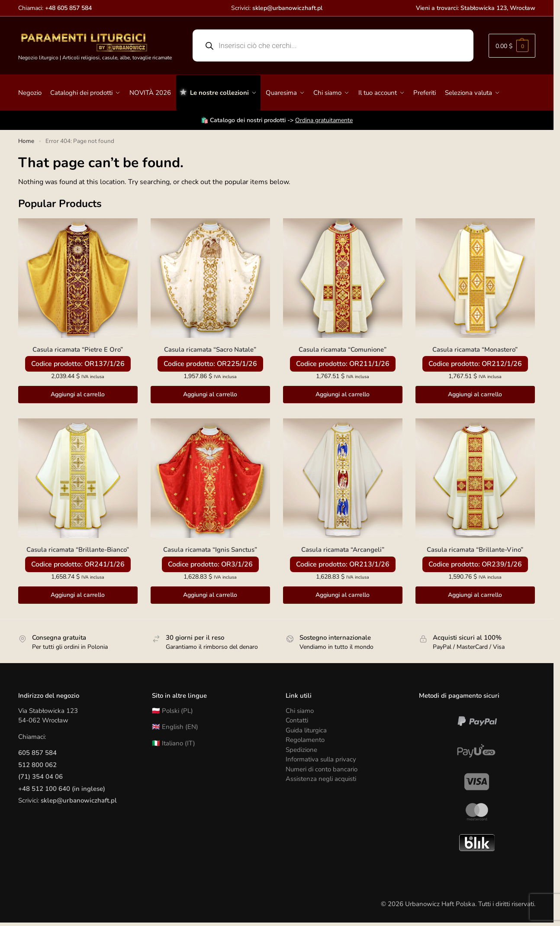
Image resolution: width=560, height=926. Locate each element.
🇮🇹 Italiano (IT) (174, 743)
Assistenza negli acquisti (321, 779)
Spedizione (301, 750)
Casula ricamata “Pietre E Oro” (78, 350)
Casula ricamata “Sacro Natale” (210, 350)
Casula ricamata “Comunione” (343, 350)
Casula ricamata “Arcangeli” (343, 550)
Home (26, 141)
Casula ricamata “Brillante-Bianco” (78, 550)
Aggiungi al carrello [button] (78, 394)
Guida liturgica (306, 730)
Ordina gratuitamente (324, 120)
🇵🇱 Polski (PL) (172, 711)
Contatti (297, 720)
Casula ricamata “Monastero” (475, 350)
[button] (512, 46)
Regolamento (305, 740)
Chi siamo (300, 711)
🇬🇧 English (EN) (175, 727)
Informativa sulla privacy (321, 759)
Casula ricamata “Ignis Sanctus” (210, 550)
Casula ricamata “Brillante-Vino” (475, 550)
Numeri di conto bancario (322, 769)
